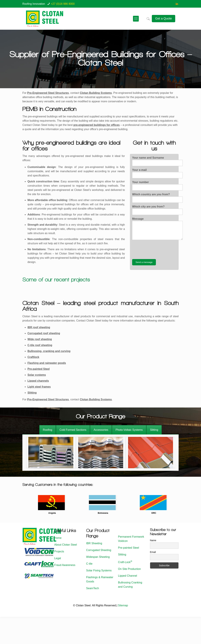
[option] (51, 453)
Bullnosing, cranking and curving (49, 351)
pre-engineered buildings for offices (97, 125)
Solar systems (37, 375)
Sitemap (123, 605)
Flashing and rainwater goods (47, 363)
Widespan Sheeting (98, 557)
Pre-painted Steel (39, 369)
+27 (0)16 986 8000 (63, 4)
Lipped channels (38, 381)
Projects (59, 551)
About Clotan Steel (66, 545)
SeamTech (93, 588)
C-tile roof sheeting (40, 345)
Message (157, 229)
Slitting (32, 393)
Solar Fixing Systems (99, 570)
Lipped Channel (128, 576)
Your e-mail (157, 173)
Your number (157, 186)
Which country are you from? (157, 198)
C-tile (89, 564)
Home (58, 538)
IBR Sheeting (94, 543)
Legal (58, 558)
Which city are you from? (157, 210)
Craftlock (33, 357)
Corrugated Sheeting (99, 550)
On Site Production (129, 569)
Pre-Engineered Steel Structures (48, 399)
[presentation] (158, 249)
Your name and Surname (157, 161)
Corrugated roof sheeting (44, 333)
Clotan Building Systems (96, 93)
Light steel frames (39, 387)
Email (153, 552)
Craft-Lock (125, 562)
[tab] (48, 430)
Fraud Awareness (65, 565)
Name (153, 540)
